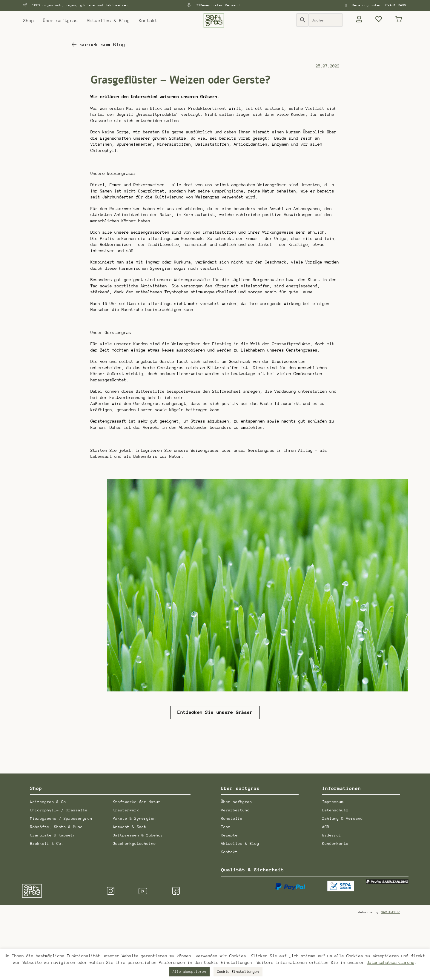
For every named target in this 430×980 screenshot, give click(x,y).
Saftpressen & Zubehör (138, 834)
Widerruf (332, 834)
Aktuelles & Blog (108, 20)
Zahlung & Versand (343, 818)
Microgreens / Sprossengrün (61, 818)
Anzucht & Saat (130, 826)
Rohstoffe (232, 818)
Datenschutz (335, 809)
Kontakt (148, 20)
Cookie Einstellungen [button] (238, 972)
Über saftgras (60, 20)
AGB (326, 826)
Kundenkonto (335, 843)
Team (226, 826)
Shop (29, 20)
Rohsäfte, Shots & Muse (56, 826)
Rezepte (229, 834)
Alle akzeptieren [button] (189, 972)
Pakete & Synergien (134, 818)
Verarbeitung (235, 809)
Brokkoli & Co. (47, 843)
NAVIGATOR (390, 912)
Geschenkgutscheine (134, 843)
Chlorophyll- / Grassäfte (59, 809)
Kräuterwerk (126, 809)
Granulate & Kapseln (53, 834)
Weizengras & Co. (49, 801)
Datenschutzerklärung (391, 962)
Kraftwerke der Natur (137, 801)
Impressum (333, 801)
